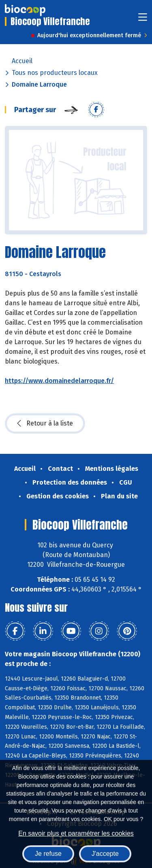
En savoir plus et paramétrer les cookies (76, 833)
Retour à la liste (45, 423)
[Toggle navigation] (143, 20)
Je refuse (48, 854)
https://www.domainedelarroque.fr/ (59, 381)
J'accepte (105, 854)
